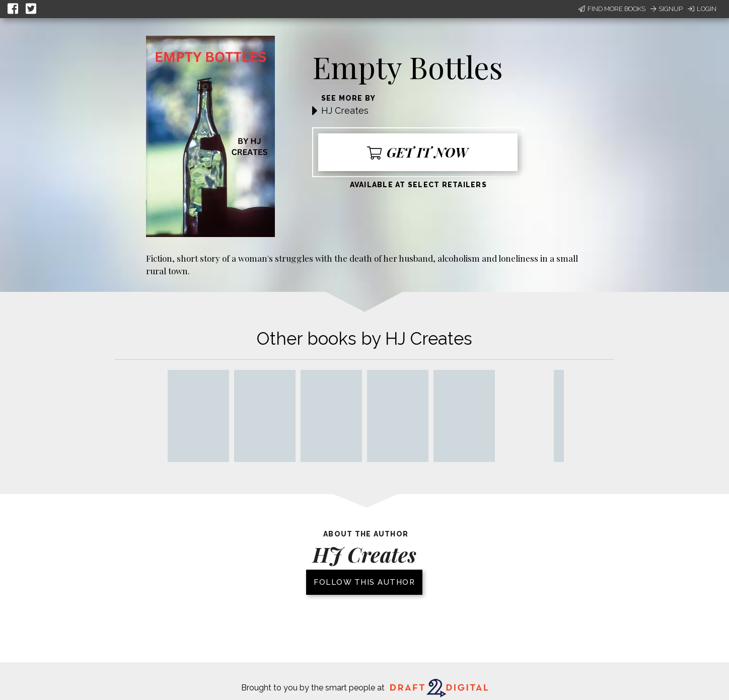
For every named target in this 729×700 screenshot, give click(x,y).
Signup (667, 9)
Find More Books (612, 9)
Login (702, 9)
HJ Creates (345, 110)
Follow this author (364, 582)
